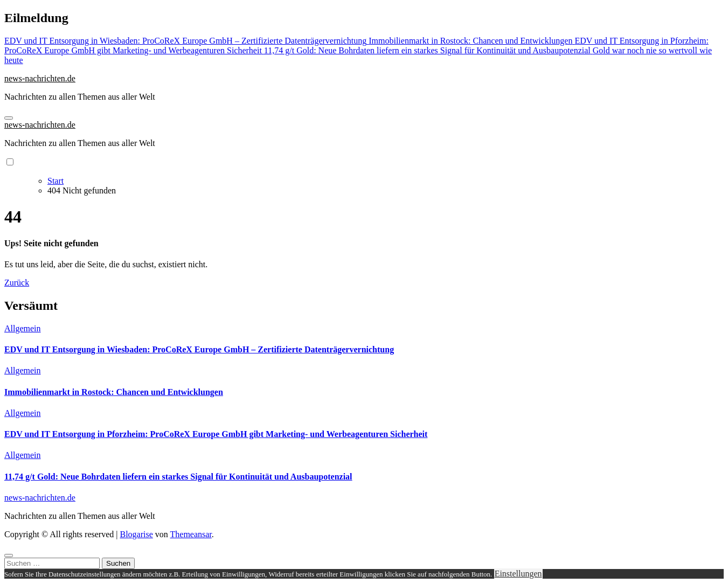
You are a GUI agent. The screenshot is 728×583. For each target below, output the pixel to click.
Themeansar (191, 534)
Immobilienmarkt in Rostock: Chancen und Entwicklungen (114, 392)
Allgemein (23, 328)
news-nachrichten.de (40, 78)
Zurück (17, 283)
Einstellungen (518, 574)
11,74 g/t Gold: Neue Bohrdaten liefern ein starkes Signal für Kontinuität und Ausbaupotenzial (178, 477)
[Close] (9, 556)
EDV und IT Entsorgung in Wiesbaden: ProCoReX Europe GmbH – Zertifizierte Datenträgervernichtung (199, 349)
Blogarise (136, 534)
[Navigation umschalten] (9, 118)
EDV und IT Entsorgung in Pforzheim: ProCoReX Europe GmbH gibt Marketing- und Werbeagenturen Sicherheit (216, 434)
